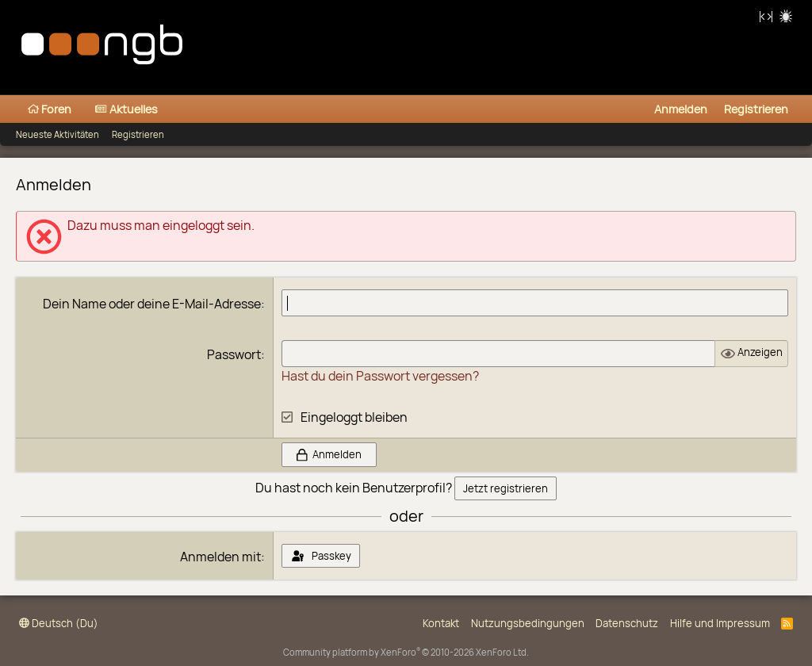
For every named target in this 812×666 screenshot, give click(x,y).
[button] (170, 109)
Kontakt (441, 623)
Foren (50, 109)
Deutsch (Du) (59, 623)
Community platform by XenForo (406, 652)
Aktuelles (126, 109)
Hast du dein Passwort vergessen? (380, 376)
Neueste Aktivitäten (57, 134)
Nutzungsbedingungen (528, 623)
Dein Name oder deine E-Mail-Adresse (152, 304)
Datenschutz (627, 623)
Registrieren (138, 134)
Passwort (234, 354)
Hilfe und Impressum (720, 623)
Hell (787, 18)
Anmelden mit (220, 557)
